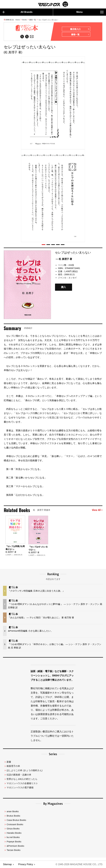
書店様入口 (80, 29)
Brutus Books (13, 816)
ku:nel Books (13, 837)
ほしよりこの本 (24, 770)
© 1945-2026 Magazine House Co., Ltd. (79, 864)
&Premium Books (15, 846)
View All (97, 510)
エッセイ (73, 278)
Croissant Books (15, 824)
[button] (44, 245)
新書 (9, 762)
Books (25, 20)
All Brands (17, 12)
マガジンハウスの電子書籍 (20, 787)
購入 (64, 287)
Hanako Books (14, 833)
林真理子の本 (13, 766)
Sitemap (7, 864)
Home (18, 20)
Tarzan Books (13, 850)
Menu (90, 12)
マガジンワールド (53, 4)
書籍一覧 (33, 20)
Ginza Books (13, 829)
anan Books (13, 811)
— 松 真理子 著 (64, 259)
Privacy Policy (26, 864)
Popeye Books (14, 842)
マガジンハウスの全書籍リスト (22, 783)
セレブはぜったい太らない (48, 20)
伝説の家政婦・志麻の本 (19, 775)
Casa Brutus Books (16, 820)
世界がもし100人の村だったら (22, 779)
